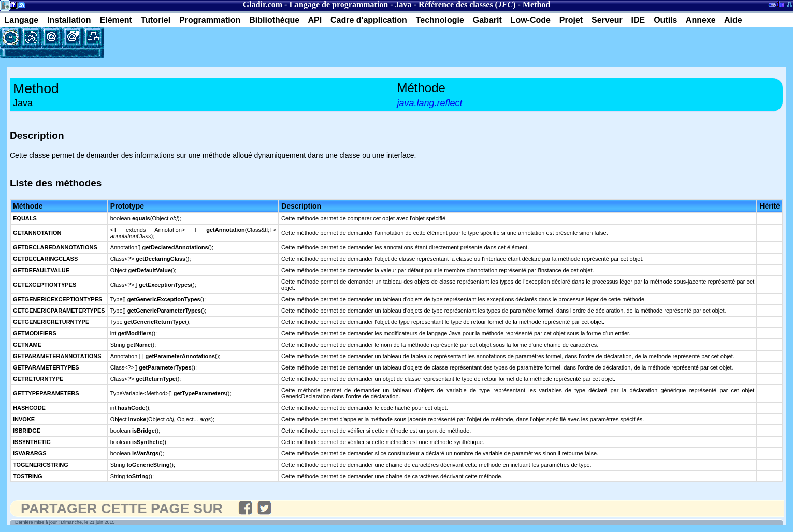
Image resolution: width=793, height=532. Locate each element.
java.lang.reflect (430, 103)
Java (403, 4)
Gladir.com (263, 4)
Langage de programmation (338, 4)
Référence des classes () (467, 4)
